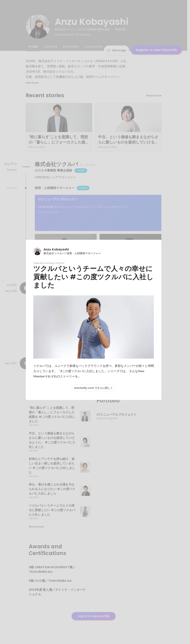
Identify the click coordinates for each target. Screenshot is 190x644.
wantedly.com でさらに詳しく (93, 388)
